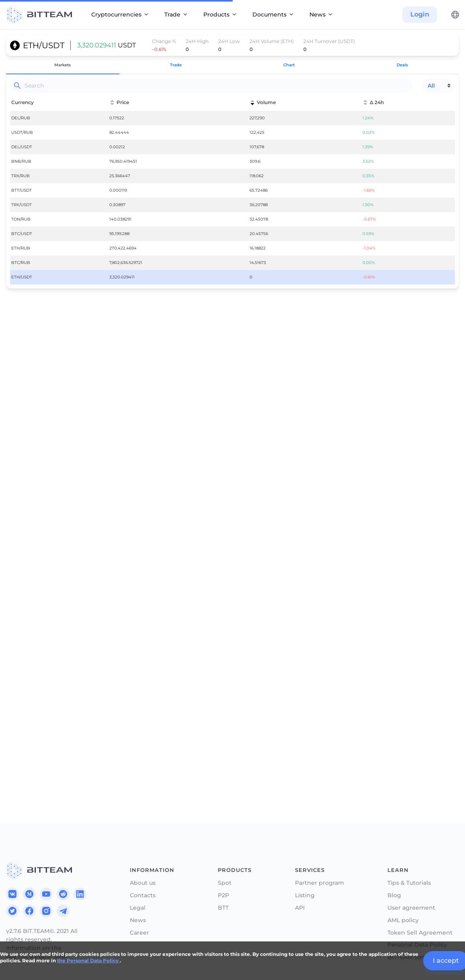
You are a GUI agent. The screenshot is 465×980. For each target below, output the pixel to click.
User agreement (411, 908)
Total (19, 708)
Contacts (143, 895)
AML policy (403, 920)
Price (19, 653)
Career (139, 933)
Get (18, 674)
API (300, 908)
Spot (225, 883)
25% (36, 694)
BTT (223, 908)
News (138, 920)
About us (143, 883)
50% (91, 694)
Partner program (320, 883)
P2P (223, 895)
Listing (305, 895)
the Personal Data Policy (88, 961)
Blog (394, 895)
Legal (138, 908)
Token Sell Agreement (420, 933)
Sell (245, 674)
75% (147, 694)
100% (202, 694)
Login (420, 14)
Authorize (119, 746)
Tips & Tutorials (409, 883)
